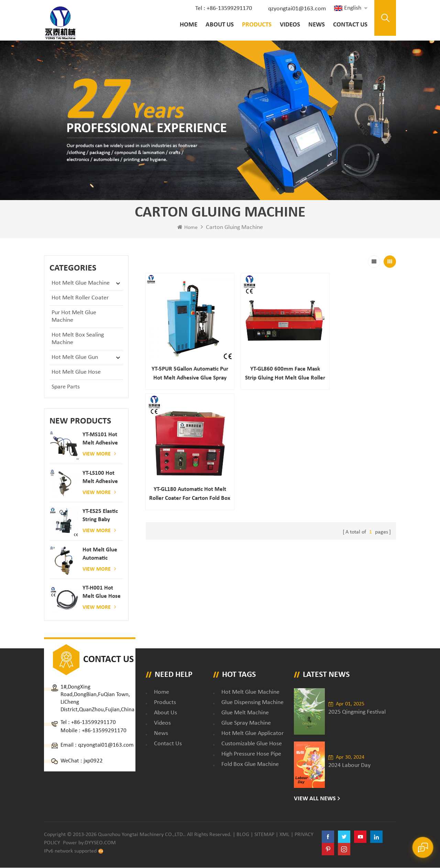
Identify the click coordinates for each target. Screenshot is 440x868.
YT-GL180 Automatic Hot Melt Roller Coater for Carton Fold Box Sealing (356, 365)
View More (99, 454)
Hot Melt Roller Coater (80, 298)
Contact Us (350, 25)
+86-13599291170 (93, 723)
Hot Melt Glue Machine (81, 283)
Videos (289, 25)
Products (256, 25)
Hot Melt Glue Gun (75, 358)
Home (188, 25)
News (316, 25)
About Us (219, 25)
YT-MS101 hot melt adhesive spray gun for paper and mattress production (100, 440)
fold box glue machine (250, 765)
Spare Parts (66, 387)
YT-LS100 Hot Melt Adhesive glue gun (100, 478)
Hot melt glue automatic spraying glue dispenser (100, 555)
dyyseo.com (100, 843)
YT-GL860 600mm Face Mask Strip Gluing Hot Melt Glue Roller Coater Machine (271, 365)
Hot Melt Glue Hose (76, 372)
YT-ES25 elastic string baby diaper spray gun (100, 517)
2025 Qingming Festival (357, 712)
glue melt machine (245, 713)
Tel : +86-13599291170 (223, 8)
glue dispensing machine (252, 703)
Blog (243, 835)
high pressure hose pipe (251, 754)
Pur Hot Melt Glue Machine (74, 317)
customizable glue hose (252, 744)
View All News (315, 799)
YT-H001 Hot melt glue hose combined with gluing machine (102, 593)
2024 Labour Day (349, 766)
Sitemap (264, 835)
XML (284, 835)
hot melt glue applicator (252, 734)
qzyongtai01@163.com (296, 9)
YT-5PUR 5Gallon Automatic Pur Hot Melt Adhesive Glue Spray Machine (185, 365)
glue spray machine (246, 723)
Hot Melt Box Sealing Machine (78, 339)
